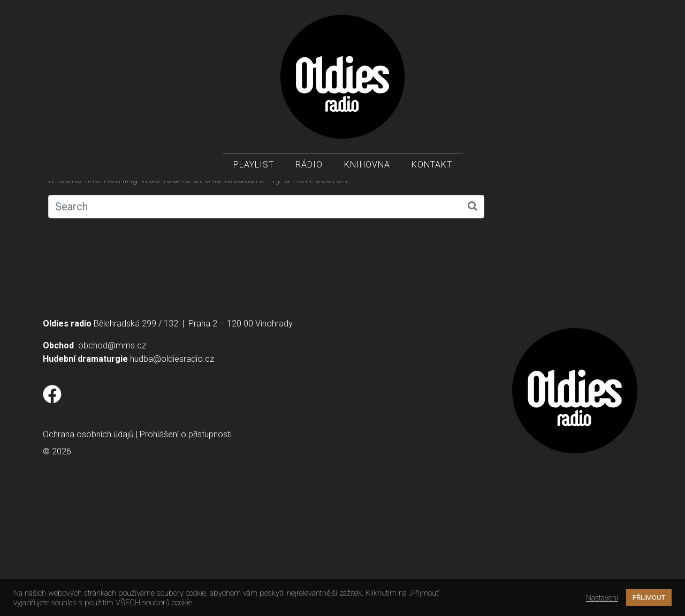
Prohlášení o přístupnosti (186, 554)
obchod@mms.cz (112, 465)
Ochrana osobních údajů (88, 554)
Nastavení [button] (602, 598)
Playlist (254, 166)
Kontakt (432, 166)
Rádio (309, 166)
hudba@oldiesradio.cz (172, 478)
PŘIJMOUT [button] (649, 598)
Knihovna (367, 166)
